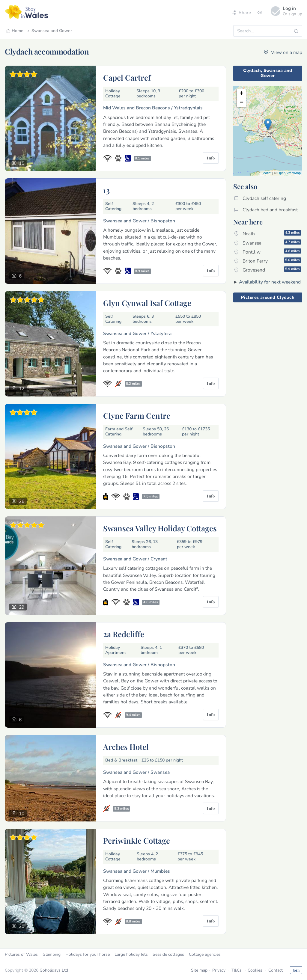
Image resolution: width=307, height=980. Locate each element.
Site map (199, 970)
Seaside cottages (168, 954)
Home (15, 31)
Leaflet (266, 173)
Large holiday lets (131, 954)
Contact (276, 970)
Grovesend (268, 270)
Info (211, 158)
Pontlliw (268, 252)
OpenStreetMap (289, 173)
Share (241, 12)
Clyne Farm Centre (137, 415)
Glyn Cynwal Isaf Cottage (147, 303)
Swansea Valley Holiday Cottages (160, 528)
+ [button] (241, 94)
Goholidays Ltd (54, 970)
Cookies (255, 970)
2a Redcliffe (124, 634)
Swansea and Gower (49, 31)
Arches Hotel (126, 747)
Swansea (268, 243)
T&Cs (237, 970)
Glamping (52, 954)
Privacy (219, 970)
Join (296, 970)
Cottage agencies (205, 954)
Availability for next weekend (270, 282)
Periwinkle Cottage (137, 840)
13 (106, 190)
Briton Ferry (268, 261)
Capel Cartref (127, 77)
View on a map (283, 52)
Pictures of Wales (21, 954)
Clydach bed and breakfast (266, 210)
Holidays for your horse (88, 954)
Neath (268, 233)
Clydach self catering (260, 198)
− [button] (241, 103)
